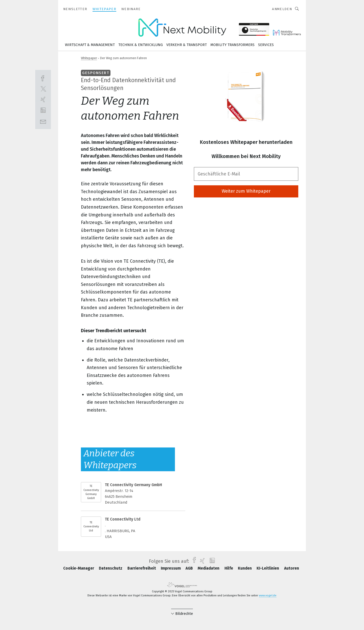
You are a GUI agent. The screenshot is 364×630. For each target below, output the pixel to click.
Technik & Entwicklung (141, 45)
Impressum (171, 568)
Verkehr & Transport (187, 45)
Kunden (245, 568)
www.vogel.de (268, 595)
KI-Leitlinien (268, 568)
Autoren (292, 568)
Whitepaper (89, 58)
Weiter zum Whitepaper (246, 191)
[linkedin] (43, 110)
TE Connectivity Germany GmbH (91, 492)
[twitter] (43, 89)
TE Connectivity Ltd (91, 526)
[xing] (43, 99)
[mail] (43, 121)
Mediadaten (209, 568)
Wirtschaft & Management (90, 45)
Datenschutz (111, 568)
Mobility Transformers (232, 45)
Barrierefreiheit (142, 568)
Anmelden (282, 9)
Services (266, 45)
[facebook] (43, 78)
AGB (190, 568)
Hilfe (229, 568)
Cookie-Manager (79, 568)
